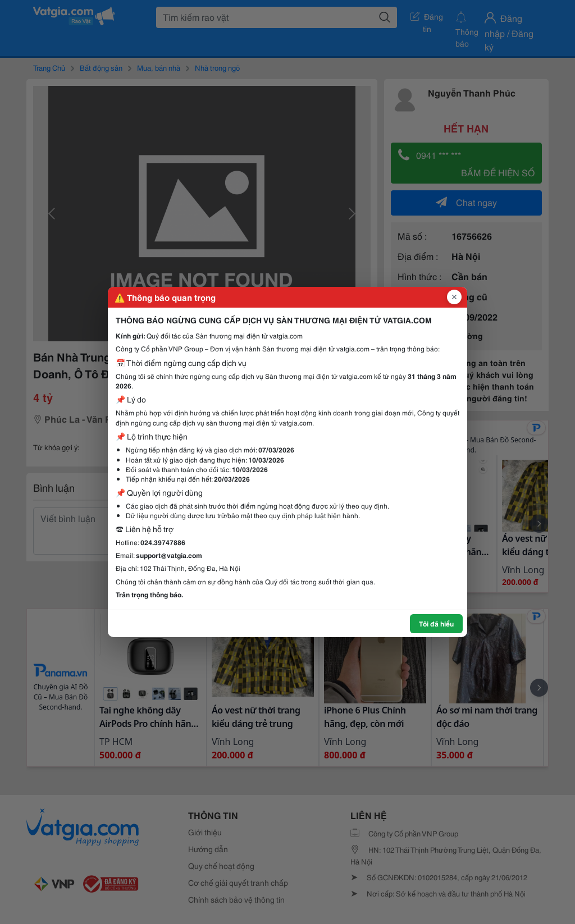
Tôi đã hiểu (436, 623)
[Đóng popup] (454, 297)
